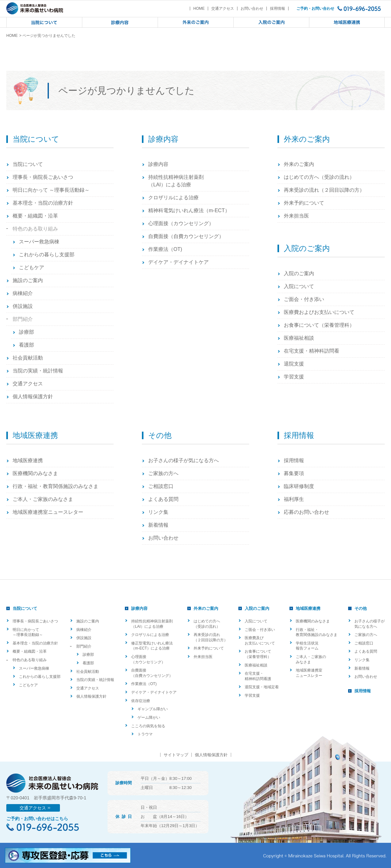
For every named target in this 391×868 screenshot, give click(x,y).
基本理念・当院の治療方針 (43, 203)
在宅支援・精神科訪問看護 (258, 676)
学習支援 (294, 377)
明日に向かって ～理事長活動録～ (51, 190)
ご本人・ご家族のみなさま (43, 499)
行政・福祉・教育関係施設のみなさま (55, 486)
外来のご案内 (299, 164)
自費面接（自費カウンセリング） (186, 236)
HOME (199, 9)
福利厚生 (294, 499)
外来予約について (304, 203)
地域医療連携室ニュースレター (48, 512)
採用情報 (277, 9)
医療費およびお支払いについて (319, 312)
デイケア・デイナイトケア (178, 262)
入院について (299, 286)
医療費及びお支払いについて (260, 641)
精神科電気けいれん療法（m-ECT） (189, 210)
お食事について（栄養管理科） (319, 325)
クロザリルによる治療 (173, 198)
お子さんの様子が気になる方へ (184, 460)
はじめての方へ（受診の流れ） (319, 177)
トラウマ (145, 734)
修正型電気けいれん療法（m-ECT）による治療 (152, 646)
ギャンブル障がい (153, 709)
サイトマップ (176, 755)
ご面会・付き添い (304, 299)
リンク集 (158, 512)
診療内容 (158, 164)
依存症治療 (141, 701)
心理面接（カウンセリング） (181, 223)
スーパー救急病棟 (39, 242)
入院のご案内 (299, 273)
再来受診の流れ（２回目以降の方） (324, 190)
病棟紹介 (23, 293)
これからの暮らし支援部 (47, 255)
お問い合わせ (252, 9)
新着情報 (158, 525)
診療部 (26, 332)
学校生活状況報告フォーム (307, 646)
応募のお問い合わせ (306, 512)
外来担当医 (296, 216)
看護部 (26, 345)
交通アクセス (223, 9)
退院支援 (294, 364)
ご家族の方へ (163, 473)
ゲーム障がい (149, 718)
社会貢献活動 (28, 358)
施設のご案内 (28, 280)
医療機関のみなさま (35, 473)
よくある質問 (163, 499)
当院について (28, 164)
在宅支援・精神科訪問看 (312, 351)
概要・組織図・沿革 (35, 216)
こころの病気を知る (148, 726)
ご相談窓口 (161, 486)
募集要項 (294, 473)
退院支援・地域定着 (262, 687)
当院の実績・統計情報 (38, 371)
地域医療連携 (28, 460)
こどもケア (32, 267)
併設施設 (23, 306)
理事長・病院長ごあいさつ (43, 177)
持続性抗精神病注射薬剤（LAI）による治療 (176, 181)
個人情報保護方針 (33, 397)
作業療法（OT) (165, 249)
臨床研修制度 (299, 486)
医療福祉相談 (299, 338)
